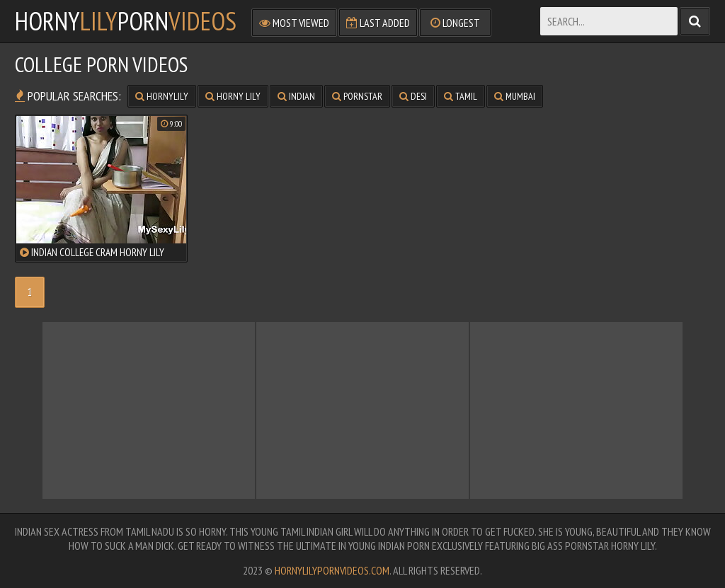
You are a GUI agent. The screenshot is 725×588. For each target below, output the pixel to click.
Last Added (378, 23)
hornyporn (126, 21)
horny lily (233, 96)
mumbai (515, 96)
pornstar (357, 96)
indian (296, 96)
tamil (461, 96)
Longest (455, 23)
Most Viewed (294, 23)
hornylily (162, 96)
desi (413, 96)
